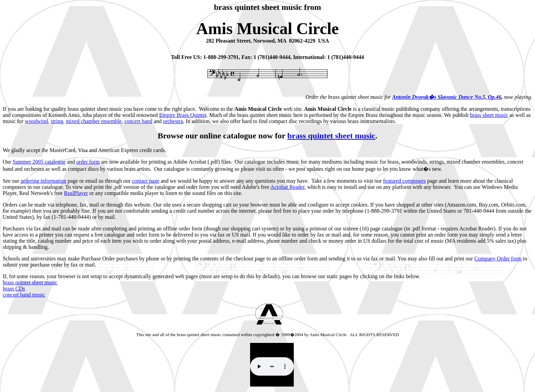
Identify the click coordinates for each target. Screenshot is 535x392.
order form (88, 162)
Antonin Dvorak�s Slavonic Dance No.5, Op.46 (447, 97)
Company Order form (498, 259)
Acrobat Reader (287, 187)
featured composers (404, 181)
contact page (146, 181)
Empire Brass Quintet (183, 115)
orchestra (173, 121)
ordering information (43, 181)
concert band (138, 121)
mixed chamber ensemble (94, 121)
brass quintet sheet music (331, 136)
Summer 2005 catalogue (39, 162)
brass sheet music (489, 115)
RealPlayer (76, 193)
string (57, 121)
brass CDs (14, 289)
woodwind (37, 121)
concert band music (24, 295)
